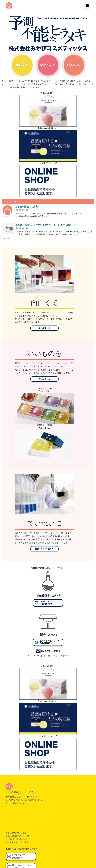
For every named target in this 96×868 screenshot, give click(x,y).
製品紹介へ (44, 379)
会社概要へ (44, 328)
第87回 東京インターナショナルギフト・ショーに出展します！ (48, 225)
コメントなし (7, 238)
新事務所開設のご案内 (27, 207)
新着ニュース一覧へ (44, 549)
